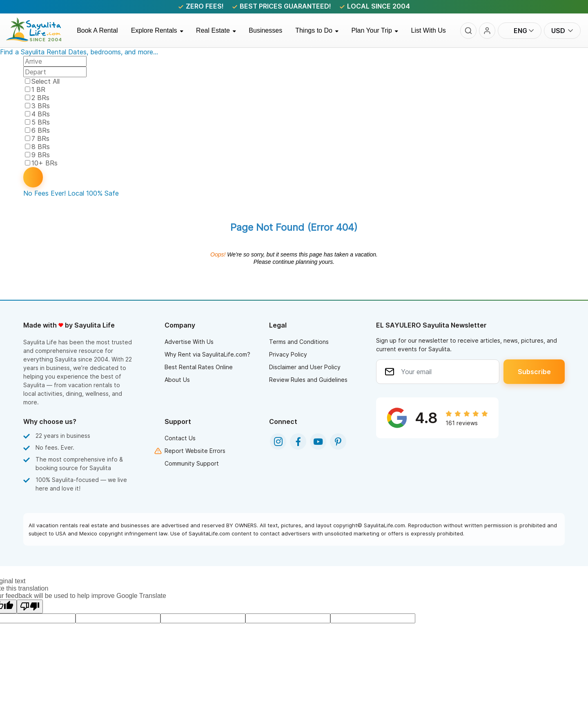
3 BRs (41, 106)
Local (76, 193)
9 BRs (41, 155)
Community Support (192, 463)
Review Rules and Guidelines (308, 380)
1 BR (38, 89)
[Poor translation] (30, 607)
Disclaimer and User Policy (305, 367)
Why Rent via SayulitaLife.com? (207, 354)
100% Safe (102, 193)
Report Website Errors (195, 451)
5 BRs (41, 122)
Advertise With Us (189, 342)
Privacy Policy (288, 354)
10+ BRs (45, 163)
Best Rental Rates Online (199, 367)
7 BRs (40, 138)
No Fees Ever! (45, 193)
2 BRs (40, 98)
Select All (46, 81)
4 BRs (41, 114)
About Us (177, 380)
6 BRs (41, 130)
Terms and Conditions (299, 342)
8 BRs (41, 147)
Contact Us (180, 438)
